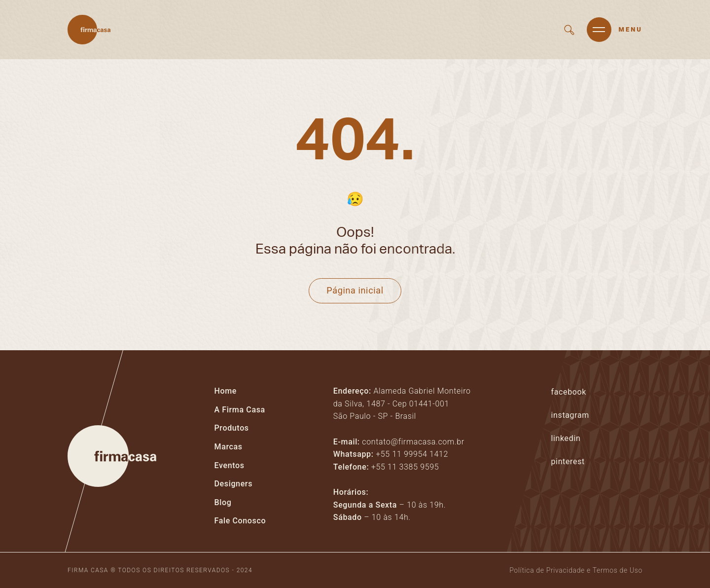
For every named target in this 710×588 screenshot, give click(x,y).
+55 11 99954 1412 (412, 454)
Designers (234, 484)
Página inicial (355, 290)
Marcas (229, 447)
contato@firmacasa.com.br (413, 442)
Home (226, 391)
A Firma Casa (240, 410)
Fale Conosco (240, 521)
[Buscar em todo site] (569, 30)
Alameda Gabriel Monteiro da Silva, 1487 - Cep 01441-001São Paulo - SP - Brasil (402, 404)
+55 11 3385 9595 (405, 467)
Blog (223, 502)
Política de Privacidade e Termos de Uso (576, 570)
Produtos (232, 428)
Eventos (230, 465)
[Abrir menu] (615, 30)
